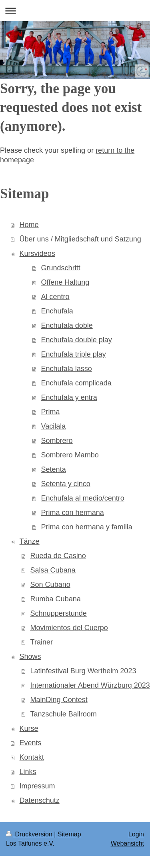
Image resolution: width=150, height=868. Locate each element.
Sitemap (69, 834)
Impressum (37, 786)
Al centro (55, 297)
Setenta (54, 469)
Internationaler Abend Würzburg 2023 (90, 685)
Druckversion (30, 834)
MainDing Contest (59, 700)
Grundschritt (61, 268)
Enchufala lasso (67, 369)
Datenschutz (40, 800)
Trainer (42, 642)
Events (31, 743)
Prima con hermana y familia (87, 527)
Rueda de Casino (58, 556)
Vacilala (54, 426)
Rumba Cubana (56, 599)
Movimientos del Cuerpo (69, 628)
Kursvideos (37, 253)
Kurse (29, 728)
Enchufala (57, 311)
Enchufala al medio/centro (83, 498)
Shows (30, 656)
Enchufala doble (67, 325)
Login (136, 834)
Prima (51, 412)
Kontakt (32, 757)
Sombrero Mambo (70, 455)
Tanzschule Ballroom (64, 714)
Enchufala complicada (76, 383)
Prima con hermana (73, 513)
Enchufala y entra (69, 397)
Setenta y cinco (66, 484)
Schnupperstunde (59, 613)
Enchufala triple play (74, 354)
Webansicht (127, 843)
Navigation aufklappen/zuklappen (75, 11)
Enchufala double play (77, 340)
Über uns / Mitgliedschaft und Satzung (80, 239)
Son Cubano (50, 585)
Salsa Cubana (53, 570)
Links (28, 772)
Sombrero (57, 441)
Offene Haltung (65, 282)
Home (29, 225)
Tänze (30, 541)
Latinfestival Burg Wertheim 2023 (83, 671)
